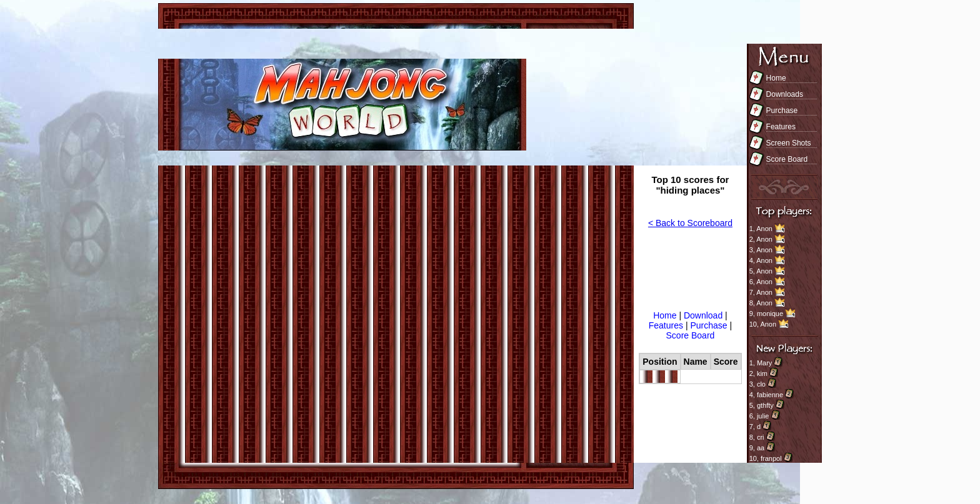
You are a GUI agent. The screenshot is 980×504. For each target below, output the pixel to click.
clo (761, 384)
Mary (764, 363)
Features (781, 127)
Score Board (787, 159)
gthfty (765, 405)
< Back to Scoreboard (690, 223)
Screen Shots (789, 143)
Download (704, 315)
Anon (764, 229)
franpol (771, 458)
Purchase (782, 111)
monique (770, 314)
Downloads (785, 94)
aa (761, 448)
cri (761, 437)
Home (776, 78)
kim (762, 373)
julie (763, 416)
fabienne (770, 395)
